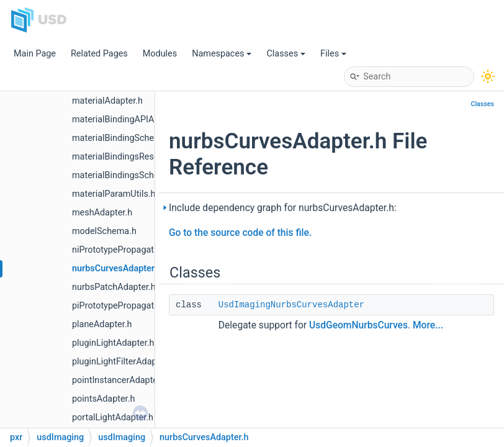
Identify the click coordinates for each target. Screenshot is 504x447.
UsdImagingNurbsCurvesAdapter (291, 305)
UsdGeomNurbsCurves (358, 325)
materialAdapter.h (107, 101)
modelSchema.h (104, 231)
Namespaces (222, 54)
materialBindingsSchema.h (125, 175)
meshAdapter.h (102, 213)
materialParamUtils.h (114, 194)
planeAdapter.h (102, 324)
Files (333, 54)
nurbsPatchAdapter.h (114, 287)
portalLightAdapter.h (113, 418)
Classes (286, 54)
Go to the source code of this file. (240, 233)
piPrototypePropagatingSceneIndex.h (146, 306)
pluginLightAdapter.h (113, 343)
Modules (160, 54)
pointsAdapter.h (103, 399)
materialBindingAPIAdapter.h (129, 120)
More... (428, 325)
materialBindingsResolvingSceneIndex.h (151, 157)
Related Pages (99, 54)
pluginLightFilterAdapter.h (123, 362)
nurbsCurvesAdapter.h (117, 269)
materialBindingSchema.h (123, 138)
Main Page (35, 54)
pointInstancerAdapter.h (120, 380)
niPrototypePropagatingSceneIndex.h (146, 250)
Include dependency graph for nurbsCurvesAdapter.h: (283, 208)
